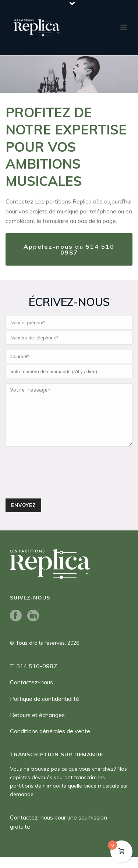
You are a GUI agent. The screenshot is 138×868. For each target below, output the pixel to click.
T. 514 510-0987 (33, 677)
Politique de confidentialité (45, 710)
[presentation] (61, 487)
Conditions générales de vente (50, 742)
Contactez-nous (31, 693)
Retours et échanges (37, 726)
